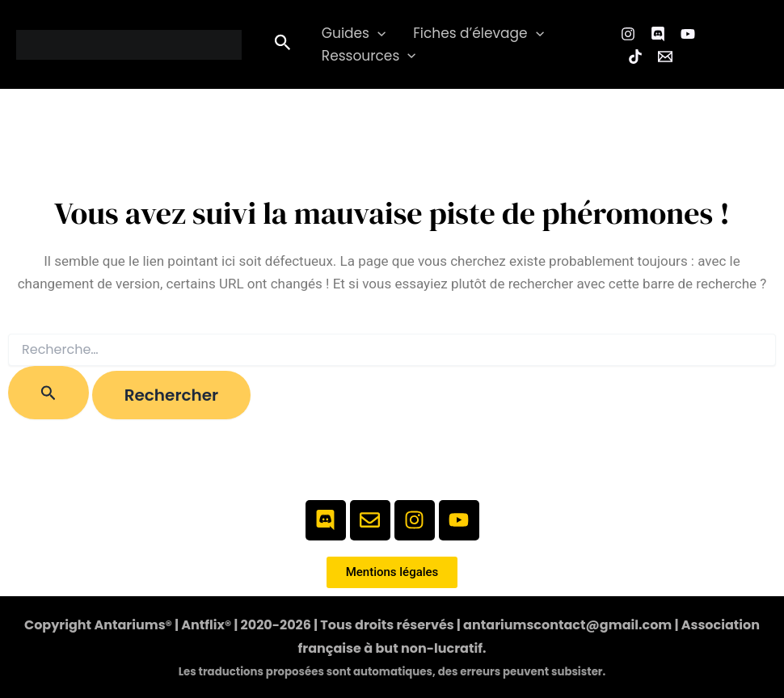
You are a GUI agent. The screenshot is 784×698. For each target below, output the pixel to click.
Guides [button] (354, 34)
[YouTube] (688, 34)
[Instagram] (628, 34)
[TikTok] (635, 57)
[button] (283, 44)
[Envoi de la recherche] (48, 393)
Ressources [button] (369, 56)
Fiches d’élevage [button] (478, 34)
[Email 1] (665, 57)
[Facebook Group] (658, 34)
